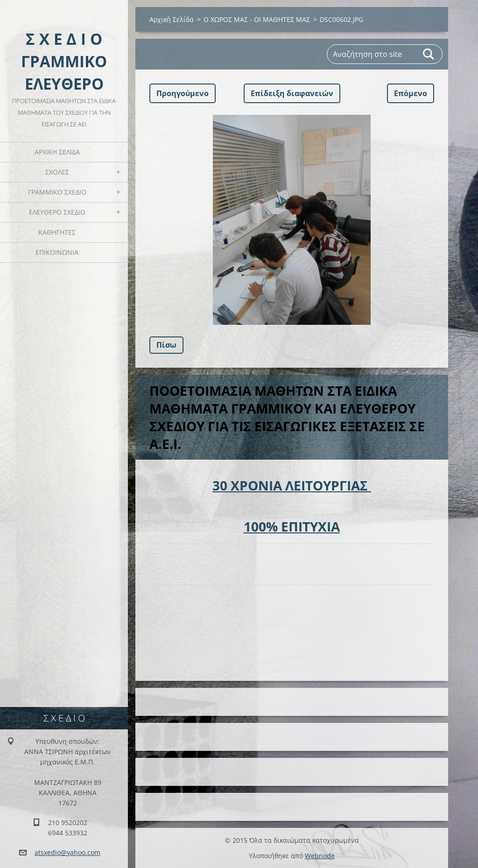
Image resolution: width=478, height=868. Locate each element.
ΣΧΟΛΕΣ (57, 172)
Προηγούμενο (183, 93)
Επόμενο (411, 93)
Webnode (320, 856)
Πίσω (166, 345)
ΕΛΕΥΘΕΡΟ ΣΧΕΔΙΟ (57, 212)
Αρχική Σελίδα (57, 152)
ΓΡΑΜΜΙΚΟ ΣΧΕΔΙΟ (57, 192)
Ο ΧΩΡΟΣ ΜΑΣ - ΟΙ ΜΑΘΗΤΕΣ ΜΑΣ (257, 19)
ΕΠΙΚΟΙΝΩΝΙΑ (57, 252)
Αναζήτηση (429, 54)
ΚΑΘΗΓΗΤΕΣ (57, 232)
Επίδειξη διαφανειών (292, 93)
